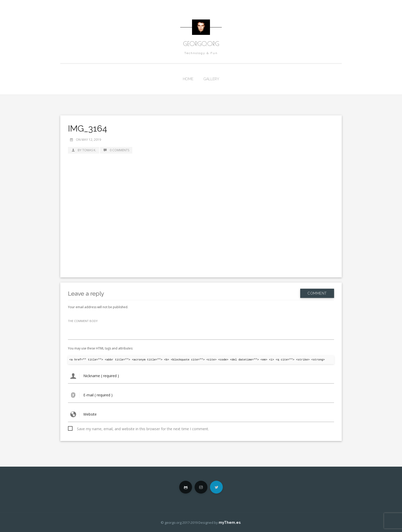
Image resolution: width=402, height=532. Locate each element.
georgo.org (201, 44)
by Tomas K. (84, 150)
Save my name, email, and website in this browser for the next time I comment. (143, 429)
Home (188, 79)
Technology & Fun (201, 53)
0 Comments (116, 150)
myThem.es (230, 523)
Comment (317, 293)
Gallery (211, 79)
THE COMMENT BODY (83, 321)
